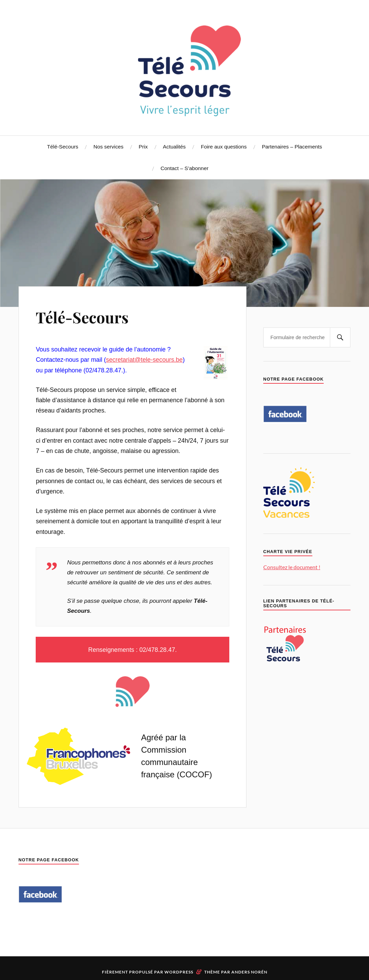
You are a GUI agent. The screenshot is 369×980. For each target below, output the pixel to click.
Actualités (174, 147)
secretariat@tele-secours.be (144, 360)
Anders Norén (249, 972)
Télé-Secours (63, 147)
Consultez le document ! (292, 567)
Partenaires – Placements (292, 147)
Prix (143, 147)
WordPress (179, 972)
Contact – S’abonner (184, 168)
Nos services (108, 147)
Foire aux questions (224, 147)
